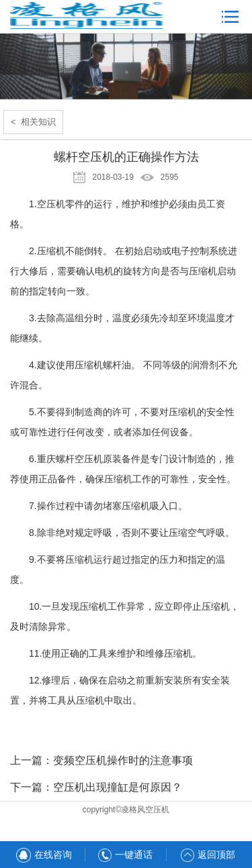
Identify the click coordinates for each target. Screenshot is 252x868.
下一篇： (96, 787)
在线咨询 (44, 855)
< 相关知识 (33, 122)
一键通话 (125, 855)
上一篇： (101, 760)
